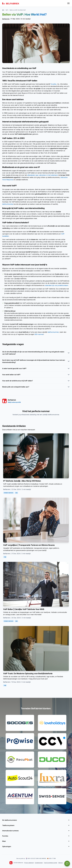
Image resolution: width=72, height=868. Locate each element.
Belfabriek (6, 19)
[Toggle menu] (68, 3)
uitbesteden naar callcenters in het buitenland (42, 175)
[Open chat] (67, 864)
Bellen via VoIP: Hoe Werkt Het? (18, 10)
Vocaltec (54, 84)
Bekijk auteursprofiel (14, 402)
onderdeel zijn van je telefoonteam (56, 285)
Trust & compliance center (50, 863)
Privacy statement (29, 863)
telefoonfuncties (8, 204)
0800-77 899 (51, 858)
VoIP (7, 10)
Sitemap (60, 863)
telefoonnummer (53, 332)
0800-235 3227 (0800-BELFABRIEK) (36, 858)
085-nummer (39, 334)
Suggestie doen (39, 863)
